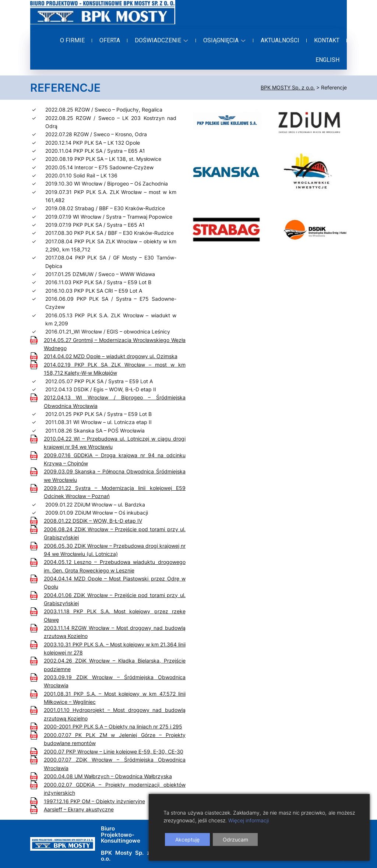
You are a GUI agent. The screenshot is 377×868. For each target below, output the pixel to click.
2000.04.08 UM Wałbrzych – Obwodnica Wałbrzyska (108, 776)
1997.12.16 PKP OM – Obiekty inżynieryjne (94, 801)
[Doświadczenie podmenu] (161, 40)
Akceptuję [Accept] (187, 839)
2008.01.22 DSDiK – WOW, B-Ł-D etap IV (93, 521)
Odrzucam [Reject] (235, 839)
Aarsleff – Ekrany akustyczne (79, 809)
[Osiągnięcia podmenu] (223, 40)
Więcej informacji (249, 820)
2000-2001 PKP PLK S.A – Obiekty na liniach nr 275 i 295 (113, 726)
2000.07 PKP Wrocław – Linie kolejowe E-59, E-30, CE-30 (114, 751)
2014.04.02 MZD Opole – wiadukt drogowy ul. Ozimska (111, 356)
